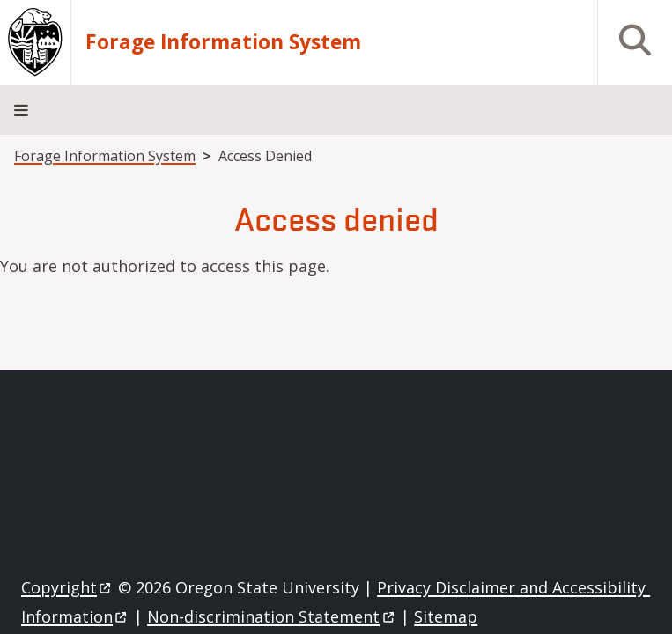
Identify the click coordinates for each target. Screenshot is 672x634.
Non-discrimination (272, 616)
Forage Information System (223, 42)
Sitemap (446, 616)
